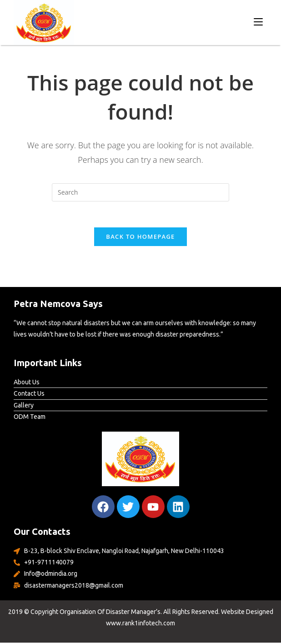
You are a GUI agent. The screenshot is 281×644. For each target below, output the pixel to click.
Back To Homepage (140, 238)
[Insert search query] (140, 192)
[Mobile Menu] (258, 21)
